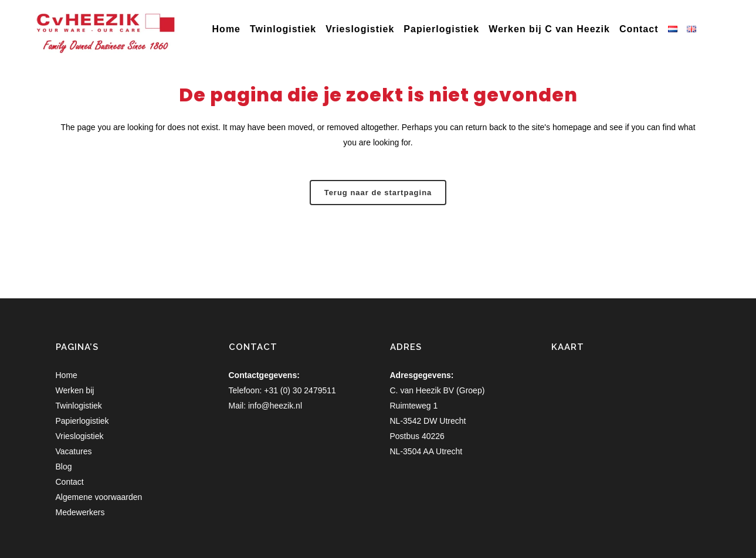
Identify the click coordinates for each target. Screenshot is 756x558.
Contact (70, 482)
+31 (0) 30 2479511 (300, 390)
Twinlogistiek (79, 406)
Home (67, 375)
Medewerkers (80, 512)
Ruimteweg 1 (414, 406)
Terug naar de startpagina (378, 193)
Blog (64, 467)
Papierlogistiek (82, 421)
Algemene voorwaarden (99, 497)
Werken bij (75, 390)
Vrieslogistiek (80, 436)
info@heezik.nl (275, 406)
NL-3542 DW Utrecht (428, 421)
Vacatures (74, 451)
